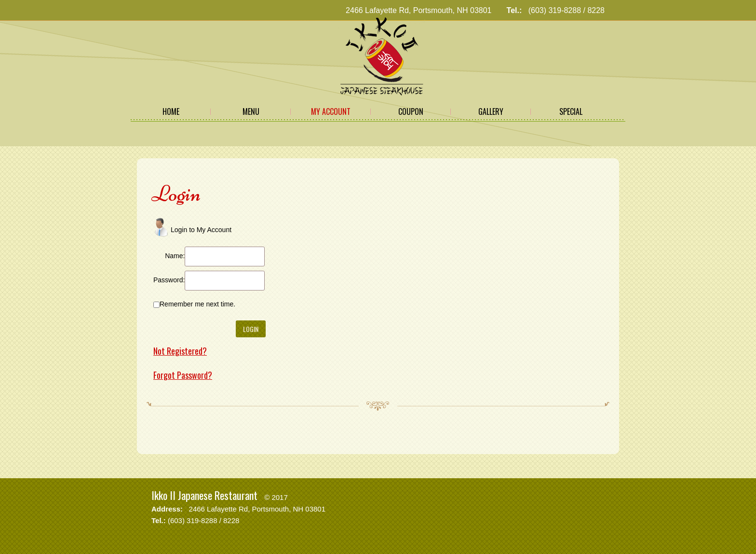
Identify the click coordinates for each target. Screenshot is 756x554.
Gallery (491, 111)
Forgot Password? (183, 375)
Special (571, 111)
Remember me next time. (197, 304)
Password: (169, 280)
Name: (175, 256)
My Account (331, 111)
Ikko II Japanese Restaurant (204, 495)
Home (171, 111)
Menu (251, 111)
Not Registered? (180, 351)
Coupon (411, 111)
